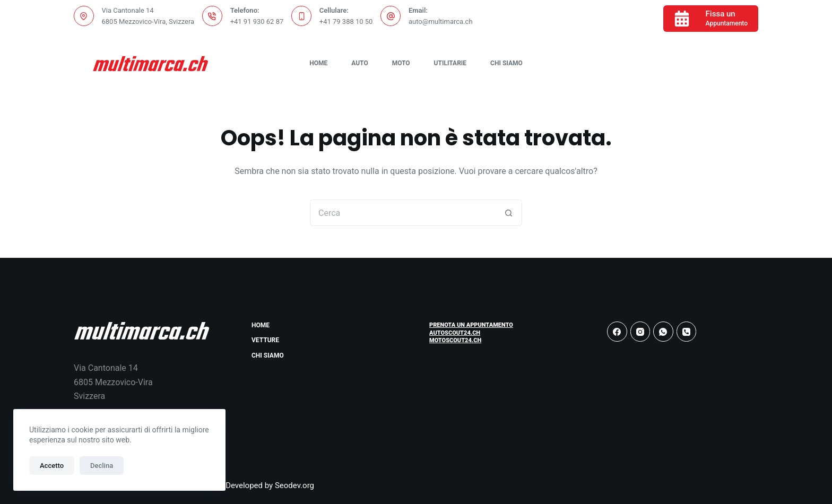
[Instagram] (640, 332)
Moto (401, 63)
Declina (102, 466)
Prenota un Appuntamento (471, 325)
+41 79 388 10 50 (346, 21)
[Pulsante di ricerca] (509, 213)
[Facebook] (617, 332)
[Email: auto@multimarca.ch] (391, 16)
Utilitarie (450, 63)
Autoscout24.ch (455, 333)
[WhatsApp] (663, 332)
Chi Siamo (506, 63)
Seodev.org (294, 485)
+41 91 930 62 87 (257, 21)
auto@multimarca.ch (441, 21)
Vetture (265, 340)
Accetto (52, 466)
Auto (359, 63)
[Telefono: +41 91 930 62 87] (212, 16)
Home (318, 63)
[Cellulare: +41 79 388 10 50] (301, 16)
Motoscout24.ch (455, 340)
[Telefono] (687, 332)
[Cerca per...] (403, 213)
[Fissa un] (711, 19)
